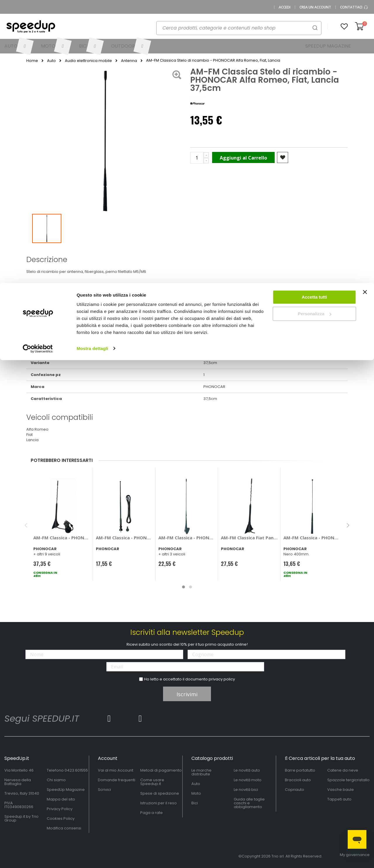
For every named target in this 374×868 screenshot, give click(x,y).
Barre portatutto (300, 770)
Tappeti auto (339, 799)
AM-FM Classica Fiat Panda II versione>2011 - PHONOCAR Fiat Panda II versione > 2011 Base (249, 538)
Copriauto (295, 790)
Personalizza (315, 31)
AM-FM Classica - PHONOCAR (124, 538)
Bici (195, 803)
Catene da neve (343, 770)
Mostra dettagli (92, 65)
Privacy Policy (60, 809)
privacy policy (222, 679)
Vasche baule (341, 790)
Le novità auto (247, 770)
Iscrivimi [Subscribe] (187, 694)
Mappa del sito (61, 799)
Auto (196, 784)
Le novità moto (248, 780)
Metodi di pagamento (161, 770)
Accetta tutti (315, 14)
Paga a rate (151, 813)
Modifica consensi (64, 828)
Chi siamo (56, 780)
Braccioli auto (298, 780)
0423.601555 (76, 770)
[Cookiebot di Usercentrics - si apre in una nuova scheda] (38, 65)
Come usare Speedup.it (152, 782)
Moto (196, 793)
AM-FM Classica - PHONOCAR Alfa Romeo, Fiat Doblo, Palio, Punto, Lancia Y (187, 538)
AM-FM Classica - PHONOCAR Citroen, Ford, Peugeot (312, 538)
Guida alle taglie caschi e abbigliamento (249, 803)
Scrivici (104, 790)
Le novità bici (246, 790)
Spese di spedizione (160, 793)
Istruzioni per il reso (159, 803)
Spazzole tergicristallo (348, 780)
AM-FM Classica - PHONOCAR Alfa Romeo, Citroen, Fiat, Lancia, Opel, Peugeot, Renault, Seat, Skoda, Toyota (62, 538)
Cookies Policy (61, 818)
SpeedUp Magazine (66, 790)
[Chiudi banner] (365, 12)
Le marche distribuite (201, 772)
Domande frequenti (117, 780)
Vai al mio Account (116, 770)
